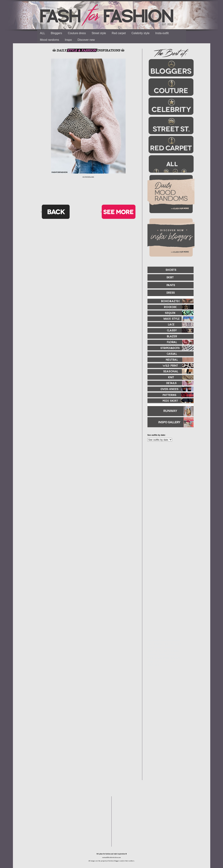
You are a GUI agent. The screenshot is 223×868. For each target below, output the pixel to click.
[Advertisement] (169, 483)
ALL (43, 33)
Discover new (86, 40)
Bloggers (56, 33)
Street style (99, 33)
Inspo (68, 40)
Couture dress (77, 33)
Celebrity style (140, 33)
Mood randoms (50, 40)
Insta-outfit (162, 33)
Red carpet (119, 33)
